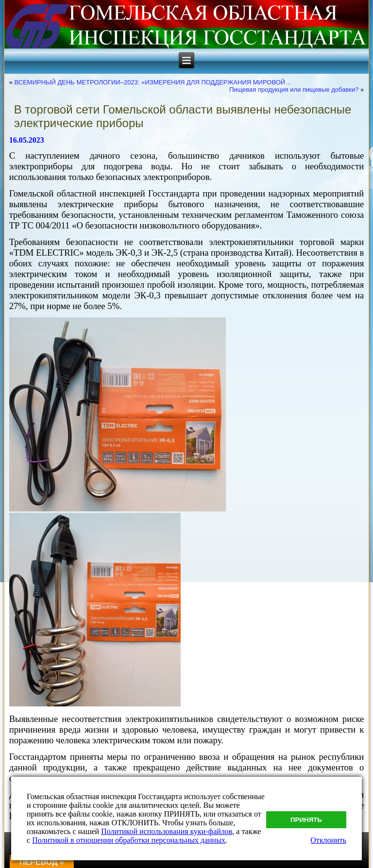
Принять (306, 820)
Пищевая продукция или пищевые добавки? (294, 90)
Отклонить (328, 840)
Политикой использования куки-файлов (167, 831)
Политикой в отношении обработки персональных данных (129, 840)
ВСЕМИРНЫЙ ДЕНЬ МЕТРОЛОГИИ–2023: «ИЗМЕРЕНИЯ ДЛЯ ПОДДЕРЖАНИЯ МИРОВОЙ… (153, 82)
